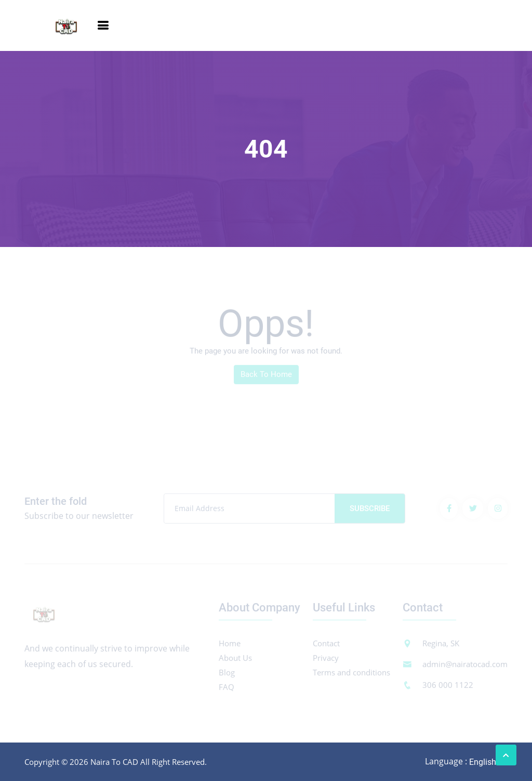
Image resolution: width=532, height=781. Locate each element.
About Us (235, 660)
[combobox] (488, 762)
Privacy (326, 660)
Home (230, 645)
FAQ (227, 689)
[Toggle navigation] (103, 25)
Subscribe (370, 511)
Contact (326, 645)
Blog (227, 674)
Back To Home (266, 376)
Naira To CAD (114, 762)
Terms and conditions (351, 674)
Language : (446, 762)
